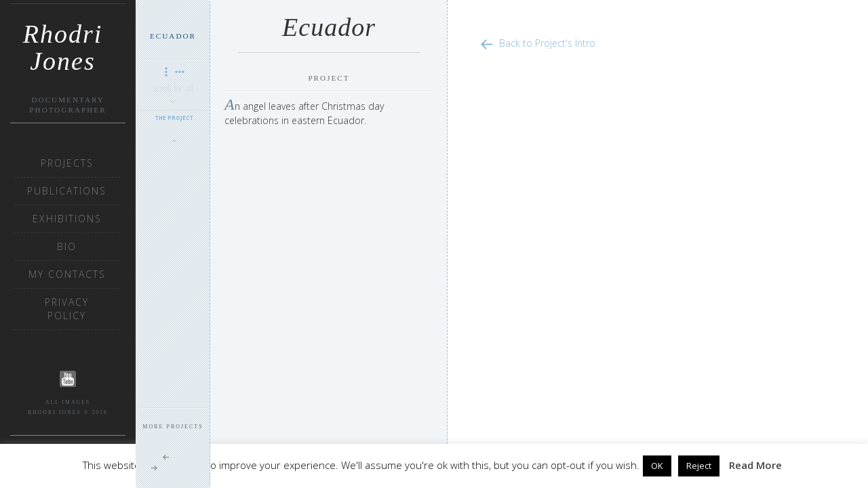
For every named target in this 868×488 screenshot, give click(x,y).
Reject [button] (699, 466)
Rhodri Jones (63, 39)
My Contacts (67, 274)
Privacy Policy (67, 309)
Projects (67, 163)
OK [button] (657, 466)
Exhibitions (67, 219)
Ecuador (173, 36)
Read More (755, 465)
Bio (67, 246)
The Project (174, 118)
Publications (67, 191)
